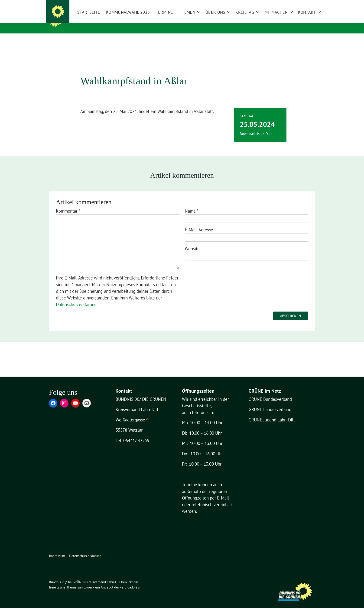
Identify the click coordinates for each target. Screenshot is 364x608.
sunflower (85, 580)
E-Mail (223, 491)
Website (192, 241)
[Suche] (302, 4)
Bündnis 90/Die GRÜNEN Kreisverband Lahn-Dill (145, 21)
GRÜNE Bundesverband (270, 392)
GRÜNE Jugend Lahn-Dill (272, 413)
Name (192, 204)
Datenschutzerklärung (76, 297)
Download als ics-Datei (257, 127)
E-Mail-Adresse (200, 223)
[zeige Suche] (308, 4)
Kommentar (68, 204)
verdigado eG (130, 580)
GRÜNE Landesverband (270, 402)
